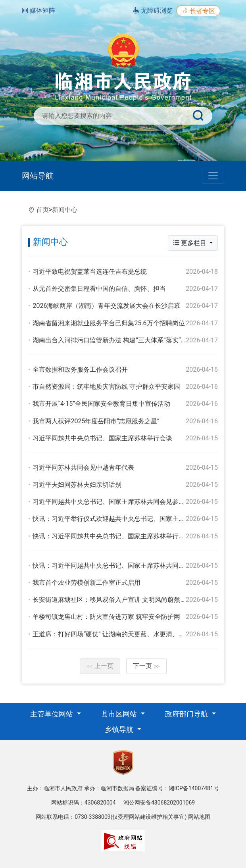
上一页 (100, 666)
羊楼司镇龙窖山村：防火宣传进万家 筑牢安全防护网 (106, 617)
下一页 (146, 666)
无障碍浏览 (153, 11)
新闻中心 (65, 210)
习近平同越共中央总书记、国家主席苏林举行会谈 (102, 438)
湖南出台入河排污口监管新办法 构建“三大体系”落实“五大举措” (120, 340)
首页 (42, 210)
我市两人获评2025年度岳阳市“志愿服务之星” (96, 421)
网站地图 (199, 817)
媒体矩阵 (38, 11)
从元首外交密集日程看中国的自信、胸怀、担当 (99, 289)
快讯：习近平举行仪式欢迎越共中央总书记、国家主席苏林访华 (121, 519)
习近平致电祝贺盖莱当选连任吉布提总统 (90, 272)
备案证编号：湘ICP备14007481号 (177, 788)
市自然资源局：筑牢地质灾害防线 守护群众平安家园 (106, 387)
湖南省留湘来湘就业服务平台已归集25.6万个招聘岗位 (109, 323)
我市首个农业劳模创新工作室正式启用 (86, 583)
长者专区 (198, 11)
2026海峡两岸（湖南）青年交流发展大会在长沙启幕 (106, 306)
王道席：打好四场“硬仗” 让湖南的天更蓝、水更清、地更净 (115, 634)
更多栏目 (190, 243)
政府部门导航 (187, 714)
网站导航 (38, 176)
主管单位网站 (52, 714)
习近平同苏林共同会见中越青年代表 (83, 468)
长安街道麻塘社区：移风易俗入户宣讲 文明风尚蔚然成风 (113, 600)
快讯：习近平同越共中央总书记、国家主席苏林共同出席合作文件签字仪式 (137, 566)
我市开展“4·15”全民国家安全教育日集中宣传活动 (101, 404)
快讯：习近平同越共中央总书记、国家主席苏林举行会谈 (112, 536)
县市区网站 (120, 714)
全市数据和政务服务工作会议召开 (80, 370)
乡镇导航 (120, 729)
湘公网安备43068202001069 (159, 803)
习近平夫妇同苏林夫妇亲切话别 (77, 485)
